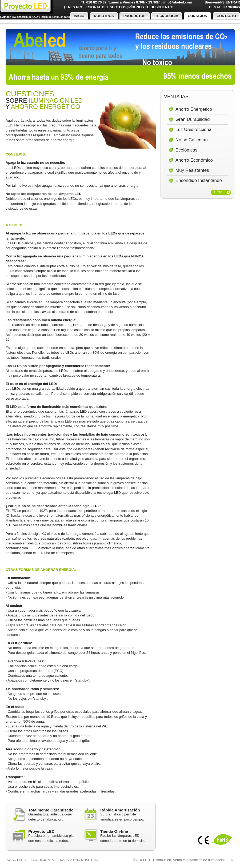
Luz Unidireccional (194, 130)
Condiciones (43, 860)
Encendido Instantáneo (199, 180)
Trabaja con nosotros (79, 860)
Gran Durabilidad (193, 119)
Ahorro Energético (194, 109)
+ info (218, 192)
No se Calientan (192, 140)
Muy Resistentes (192, 170)
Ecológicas (186, 150)
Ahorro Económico (194, 160)
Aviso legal (17, 860)
